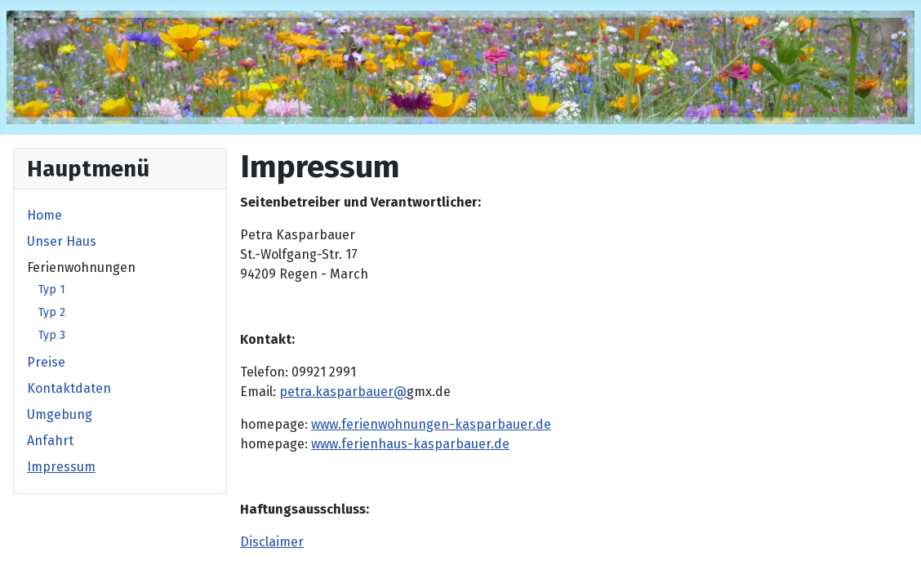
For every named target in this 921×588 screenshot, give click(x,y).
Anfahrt (50, 441)
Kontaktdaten (69, 388)
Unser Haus (62, 241)
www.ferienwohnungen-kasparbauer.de (431, 424)
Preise (46, 362)
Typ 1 (52, 290)
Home (44, 215)
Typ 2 (52, 312)
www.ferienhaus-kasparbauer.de (410, 444)
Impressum (61, 467)
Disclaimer (272, 542)
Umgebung (60, 414)
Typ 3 (52, 335)
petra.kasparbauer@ (343, 392)
